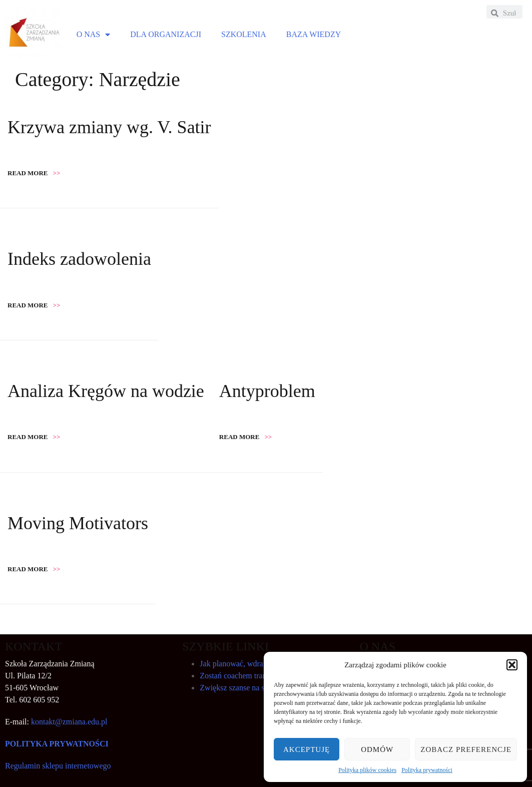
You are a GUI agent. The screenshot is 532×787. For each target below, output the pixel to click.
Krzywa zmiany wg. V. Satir (109, 127)
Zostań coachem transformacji (248, 676)
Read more (34, 173)
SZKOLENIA (244, 34)
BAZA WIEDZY (314, 34)
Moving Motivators (78, 523)
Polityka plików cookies (367, 770)
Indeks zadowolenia (79, 259)
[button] (512, 665)
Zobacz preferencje (466, 749)
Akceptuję (307, 749)
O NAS (94, 35)
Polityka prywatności (427, 770)
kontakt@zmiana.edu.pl (69, 722)
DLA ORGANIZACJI (166, 34)
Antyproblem (267, 391)
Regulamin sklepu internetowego (58, 766)
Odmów (377, 749)
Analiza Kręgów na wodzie (106, 391)
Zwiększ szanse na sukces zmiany (254, 688)
